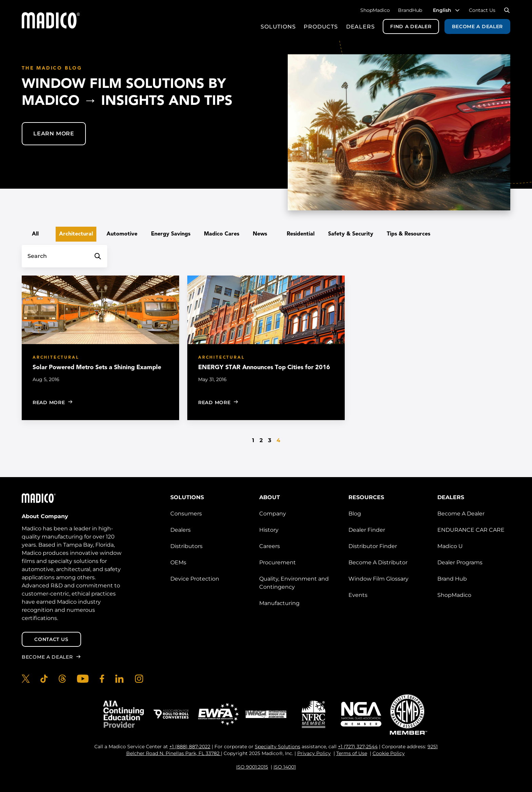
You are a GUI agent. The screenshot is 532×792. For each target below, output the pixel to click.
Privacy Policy (314, 753)
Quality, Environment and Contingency (294, 583)
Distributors (186, 546)
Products (321, 27)
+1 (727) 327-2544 (358, 747)
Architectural (76, 234)
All (35, 234)
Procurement (278, 562)
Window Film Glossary (378, 579)
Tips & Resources (408, 234)
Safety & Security (351, 234)
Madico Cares (222, 234)
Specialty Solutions (278, 747)
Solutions (278, 27)
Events (358, 595)
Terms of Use (352, 753)
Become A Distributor (378, 562)
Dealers (360, 27)
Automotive (122, 234)
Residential (301, 234)
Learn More (54, 134)
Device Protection (195, 579)
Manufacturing (279, 603)
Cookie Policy (389, 753)
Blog (355, 514)
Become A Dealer (461, 514)
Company (273, 514)
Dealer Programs (460, 562)
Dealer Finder (367, 530)
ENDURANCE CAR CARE (471, 530)
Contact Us (482, 10)
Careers (270, 546)
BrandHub (410, 10)
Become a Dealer (478, 26)
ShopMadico (375, 10)
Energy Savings (171, 234)
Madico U (450, 546)
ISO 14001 (285, 767)
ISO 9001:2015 (252, 767)
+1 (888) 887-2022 (190, 747)
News (260, 234)
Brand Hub (452, 579)
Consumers (186, 514)
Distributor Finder (373, 546)
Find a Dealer (411, 26)
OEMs (178, 562)
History (269, 530)
